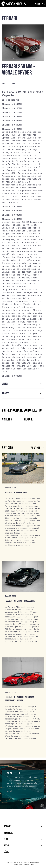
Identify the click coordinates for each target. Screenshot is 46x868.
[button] (12, 58)
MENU (37, 4)
